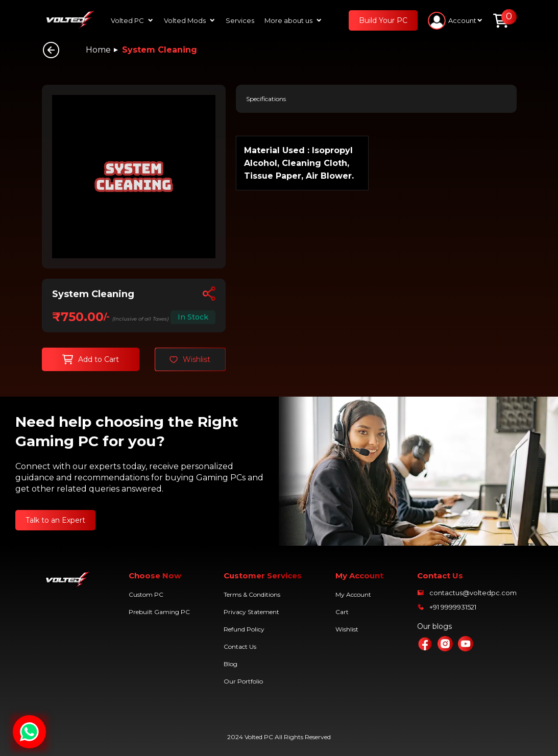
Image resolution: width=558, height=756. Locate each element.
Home (98, 50)
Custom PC (146, 594)
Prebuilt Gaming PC (159, 612)
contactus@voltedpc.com (473, 593)
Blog (231, 664)
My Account (353, 594)
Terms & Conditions (252, 594)
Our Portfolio (243, 681)
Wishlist (347, 629)
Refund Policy (244, 629)
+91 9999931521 (453, 607)
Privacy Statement (251, 612)
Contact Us (240, 647)
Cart (342, 612)
